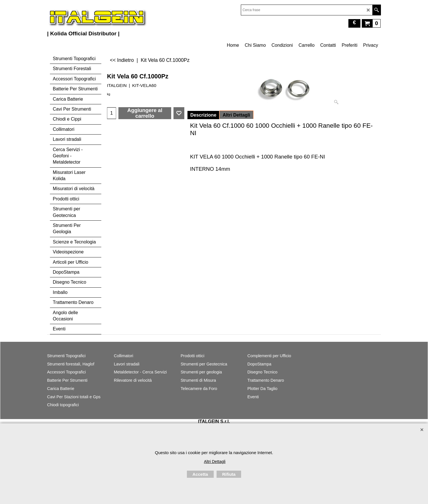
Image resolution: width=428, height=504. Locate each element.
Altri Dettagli (236, 115)
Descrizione (203, 115)
